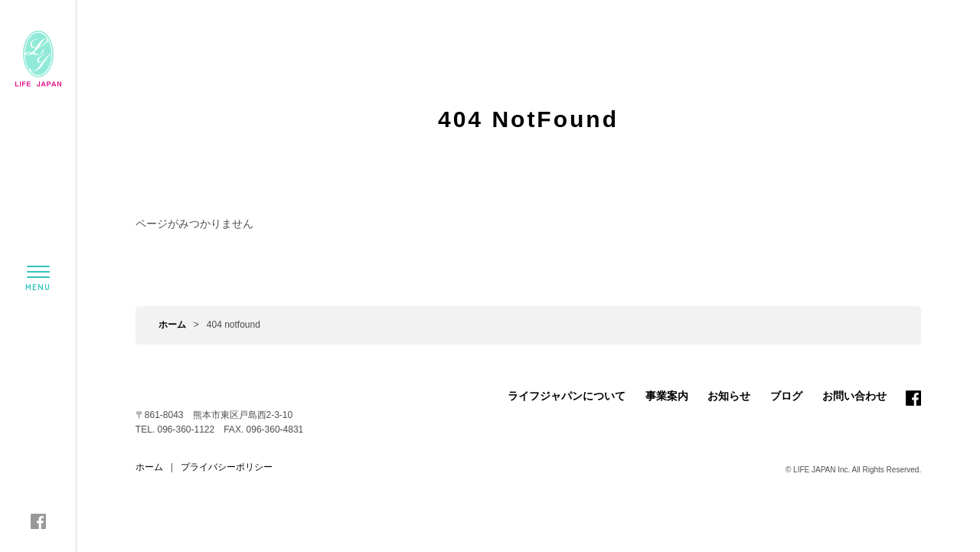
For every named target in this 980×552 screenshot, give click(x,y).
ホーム (172, 325)
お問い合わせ (854, 396)
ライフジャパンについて (567, 396)
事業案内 (667, 396)
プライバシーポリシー (227, 467)
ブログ (786, 396)
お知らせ (729, 396)
